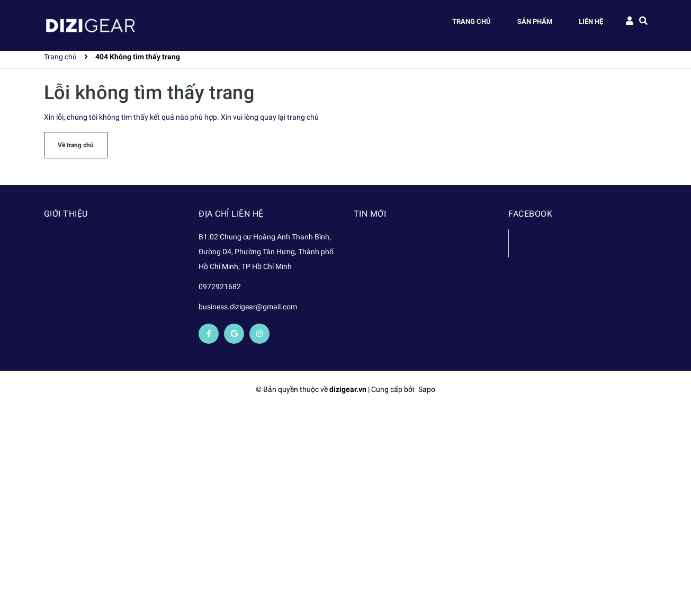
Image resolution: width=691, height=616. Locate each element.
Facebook (543, 243)
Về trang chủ (76, 145)
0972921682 (220, 287)
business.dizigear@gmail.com (248, 307)
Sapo (427, 389)
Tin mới (370, 214)
